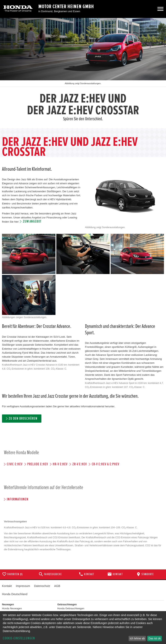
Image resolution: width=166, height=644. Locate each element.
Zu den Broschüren (23, 419)
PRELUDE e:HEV (38, 464)
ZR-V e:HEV (80, 464)
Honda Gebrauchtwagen (71, 608)
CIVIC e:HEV (15, 464)
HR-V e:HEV (60, 464)
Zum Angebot (32, 221)
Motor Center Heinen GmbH (66, 7)
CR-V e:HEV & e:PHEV (105, 464)
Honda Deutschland (15, 594)
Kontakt (7, 586)
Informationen (18, 499)
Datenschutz (42, 586)
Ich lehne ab (137, 638)
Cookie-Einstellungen (19, 638)
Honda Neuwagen (12, 608)
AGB (57, 586)
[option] (83, 73)
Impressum (23, 586)
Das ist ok (155, 638)
